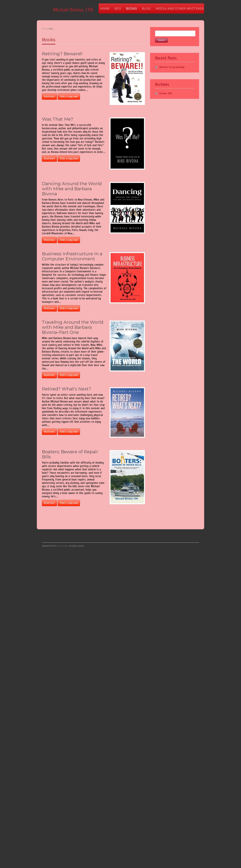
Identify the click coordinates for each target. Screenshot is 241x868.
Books (49, 40)
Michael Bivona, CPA (73, 10)
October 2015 (166, 94)
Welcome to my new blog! (172, 67)
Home (44, 29)
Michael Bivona (62, 546)
